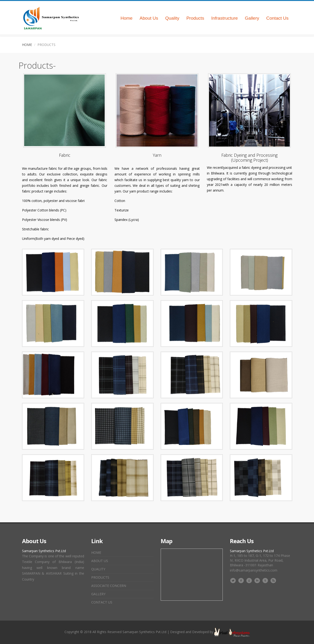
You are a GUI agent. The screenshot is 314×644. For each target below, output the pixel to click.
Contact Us (278, 18)
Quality (172, 18)
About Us (149, 18)
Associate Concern (109, 586)
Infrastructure (224, 18)
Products (195, 18)
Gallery (252, 18)
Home (126, 18)
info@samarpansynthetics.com (254, 570)
